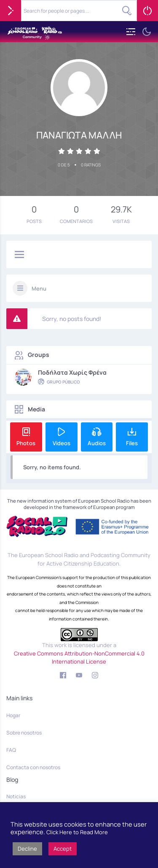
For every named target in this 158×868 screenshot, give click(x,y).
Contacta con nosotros (33, 767)
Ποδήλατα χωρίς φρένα (72, 373)
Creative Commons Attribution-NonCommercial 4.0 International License (79, 658)
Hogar (13, 715)
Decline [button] (27, 849)
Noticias (16, 796)
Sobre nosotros (24, 733)
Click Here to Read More (77, 832)
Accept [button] (63, 849)
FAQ (11, 750)
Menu (39, 288)
